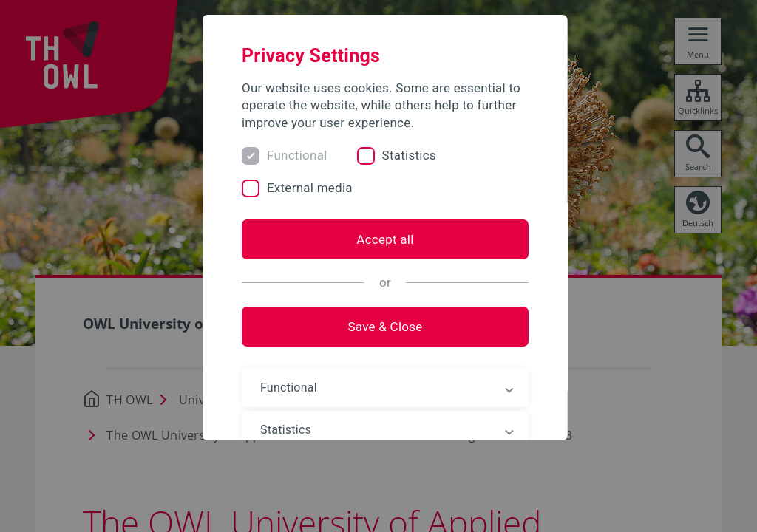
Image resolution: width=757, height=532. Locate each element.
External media (313, 188)
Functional (300, 155)
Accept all (378, 239)
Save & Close (378, 327)
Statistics (412, 155)
